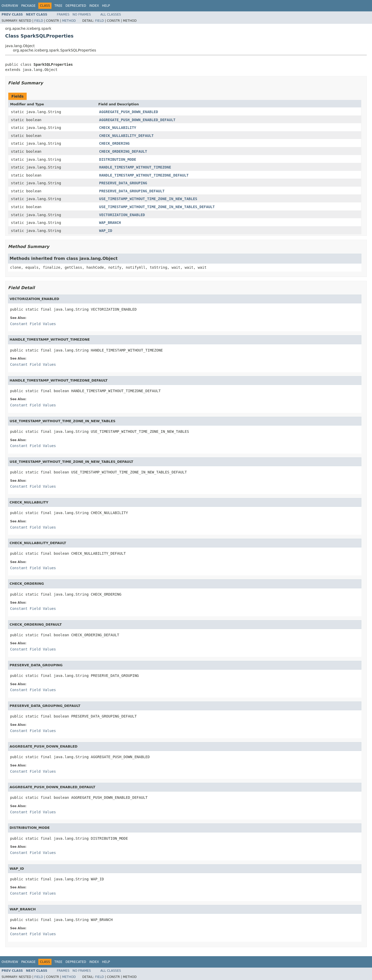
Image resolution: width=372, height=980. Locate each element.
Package (28, 6)
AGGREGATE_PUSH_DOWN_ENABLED (129, 112)
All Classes (111, 14)
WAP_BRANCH (110, 223)
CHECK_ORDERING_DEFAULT (123, 151)
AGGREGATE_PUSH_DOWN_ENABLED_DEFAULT (137, 120)
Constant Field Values (33, 324)
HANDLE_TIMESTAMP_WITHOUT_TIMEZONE (135, 167)
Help (106, 6)
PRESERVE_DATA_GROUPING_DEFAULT (132, 191)
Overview (10, 6)
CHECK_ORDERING (114, 143)
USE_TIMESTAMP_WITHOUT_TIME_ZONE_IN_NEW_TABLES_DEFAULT (157, 207)
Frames (63, 14)
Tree (58, 6)
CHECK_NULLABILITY (118, 128)
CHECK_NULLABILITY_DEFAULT (126, 136)
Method (69, 21)
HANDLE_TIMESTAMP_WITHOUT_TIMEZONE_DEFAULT (144, 175)
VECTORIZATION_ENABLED (122, 215)
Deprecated (76, 6)
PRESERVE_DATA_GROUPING (123, 183)
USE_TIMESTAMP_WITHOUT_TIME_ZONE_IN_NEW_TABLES (148, 199)
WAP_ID (106, 231)
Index (94, 6)
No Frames (82, 14)
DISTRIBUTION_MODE (118, 159)
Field (39, 21)
